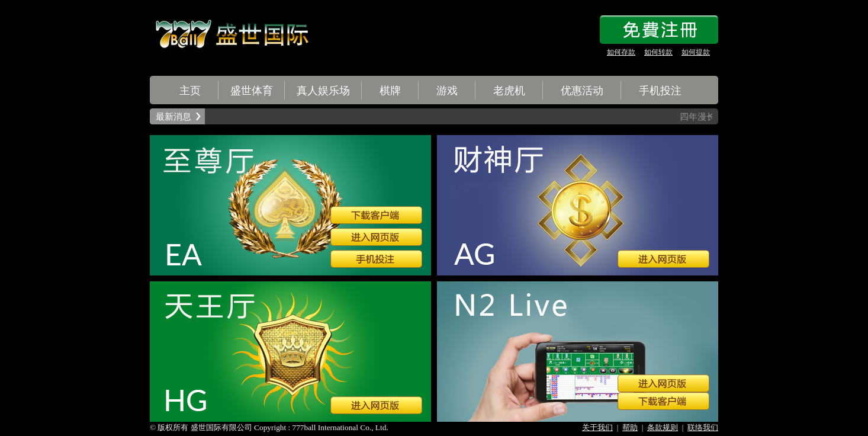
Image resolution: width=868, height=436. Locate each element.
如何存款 (621, 52)
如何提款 (696, 52)
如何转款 (658, 52)
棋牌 (390, 91)
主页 (190, 91)
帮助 (630, 427)
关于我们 (597, 427)
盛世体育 (252, 91)
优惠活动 (582, 91)
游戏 (447, 91)
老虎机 (509, 91)
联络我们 (703, 427)
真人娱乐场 (323, 91)
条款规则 (663, 427)
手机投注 (660, 91)
